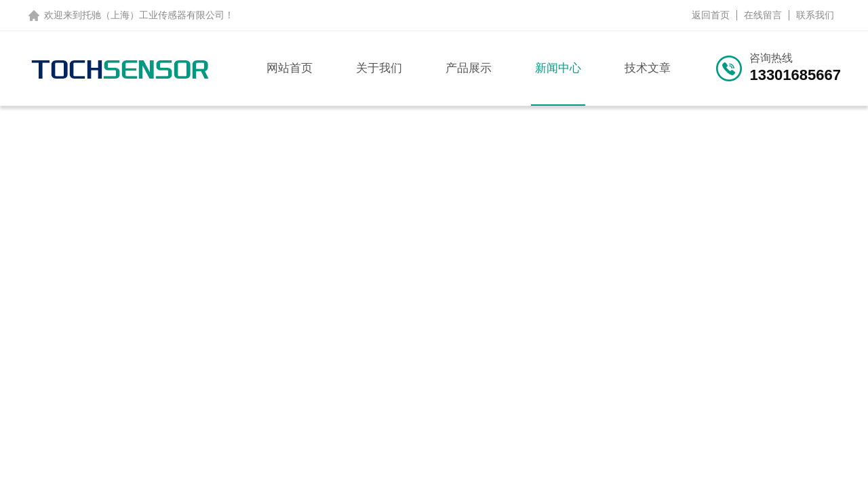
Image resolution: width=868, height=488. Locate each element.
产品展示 (469, 68)
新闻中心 (558, 68)
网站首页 (290, 68)
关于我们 (379, 68)
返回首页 (711, 15)
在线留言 (763, 15)
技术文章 (648, 68)
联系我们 (815, 15)
